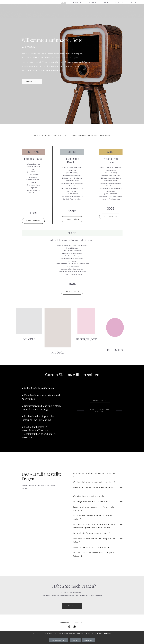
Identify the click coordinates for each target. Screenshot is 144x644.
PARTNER (93, 2)
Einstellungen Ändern (59, 640)
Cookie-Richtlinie (104, 634)
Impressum (65, 622)
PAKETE (77, 2)
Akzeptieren (88, 640)
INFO (134, 2)
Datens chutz (78, 622)
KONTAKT (120, 2)
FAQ (106, 2)
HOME (64, 2)
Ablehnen (75, 640)
